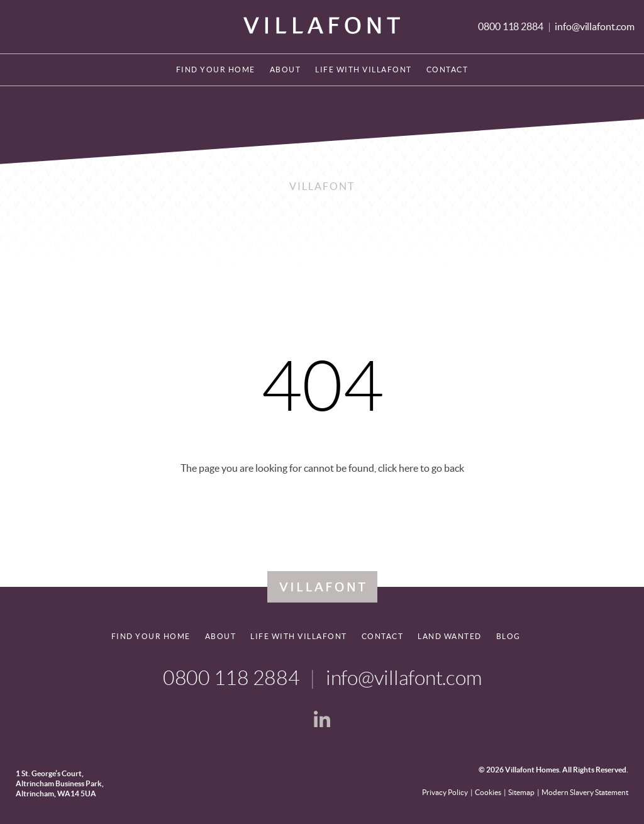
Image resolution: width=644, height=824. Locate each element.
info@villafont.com (595, 26)
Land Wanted (450, 636)
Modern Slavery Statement (585, 792)
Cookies (488, 792)
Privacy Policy (445, 792)
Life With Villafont (364, 70)
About (286, 70)
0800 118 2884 (511, 26)
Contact (447, 70)
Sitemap (521, 792)
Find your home (216, 70)
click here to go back (421, 468)
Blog (508, 636)
